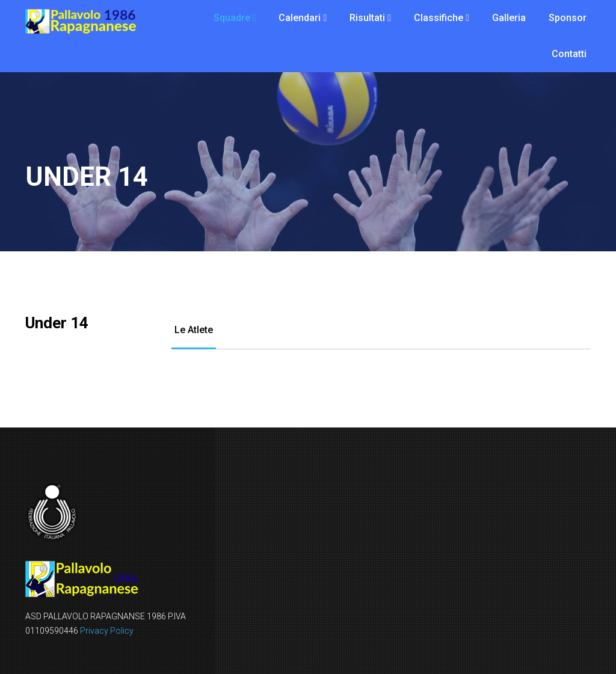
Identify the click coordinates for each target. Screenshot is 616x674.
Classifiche (439, 18)
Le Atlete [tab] (194, 330)
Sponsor (568, 18)
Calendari (300, 18)
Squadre (232, 18)
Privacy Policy (107, 631)
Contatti (569, 54)
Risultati (367, 18)
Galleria (509, 18)
